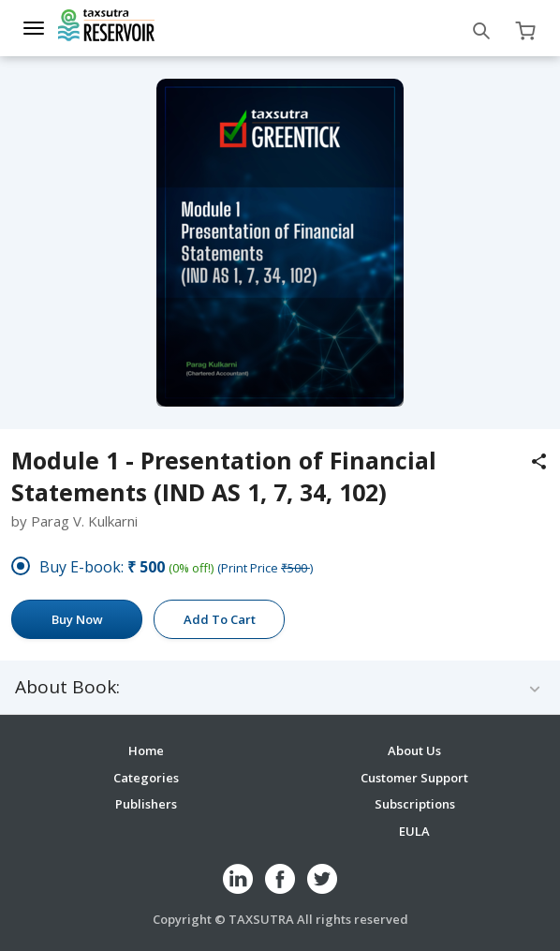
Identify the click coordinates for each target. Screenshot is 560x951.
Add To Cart (220, 619)
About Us (414, 750)
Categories (146, 778)
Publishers (146, 804)
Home (146, 750)
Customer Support (414, 778)
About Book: (67, 687)
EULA (414, 831)
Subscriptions (415, 804)
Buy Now (77, 619)
